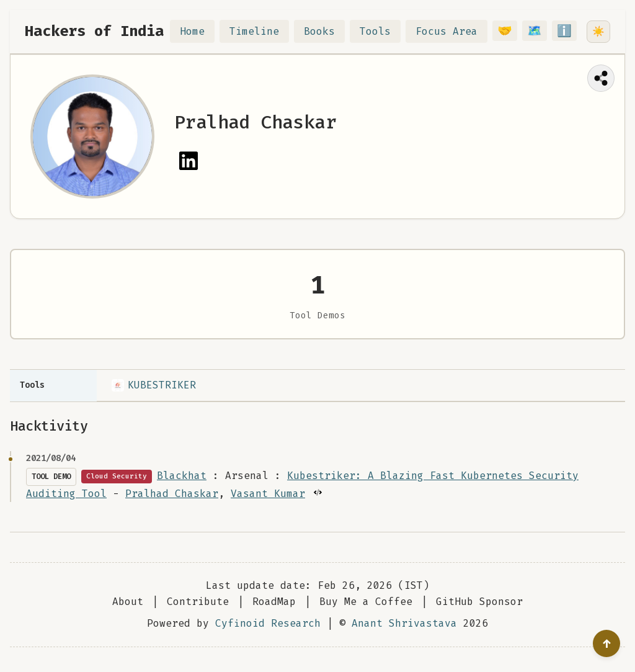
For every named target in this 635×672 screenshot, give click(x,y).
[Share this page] (601, 78)
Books (327, 31)
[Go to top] (606, 643)
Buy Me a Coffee (366, 602)
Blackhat (182, 476)
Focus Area (454, 31)
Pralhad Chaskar (172, 494)
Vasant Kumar (268, 494)
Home (200, 31)
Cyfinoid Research (268, 623)
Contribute (198, 602)
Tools (383, 31)
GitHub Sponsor (479, 602)
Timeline (262, 31)
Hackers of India (94, 31)
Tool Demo (51, 477)
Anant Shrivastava (404, 623)
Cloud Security (117, 476)
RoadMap (274, 602)
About (128, 602)
